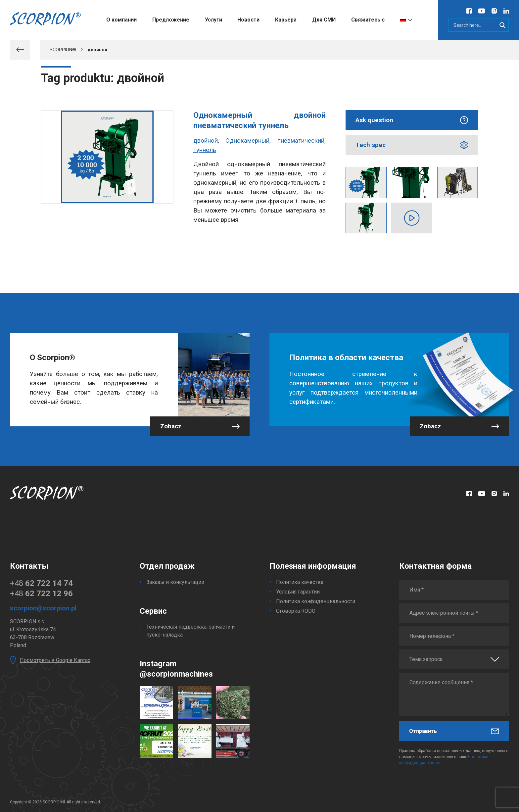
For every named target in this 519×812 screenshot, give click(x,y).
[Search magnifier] (502, 25)
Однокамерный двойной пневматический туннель (259, 120)
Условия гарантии (298, 592)
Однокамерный (247, 141)
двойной (206, 141)
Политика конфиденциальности (316, 601)
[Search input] (474, 25)
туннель (205, 150)
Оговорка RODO (296, 611)
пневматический (301, 141)
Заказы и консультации (175, 582)
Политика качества (300, 582)
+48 (41, 583)
